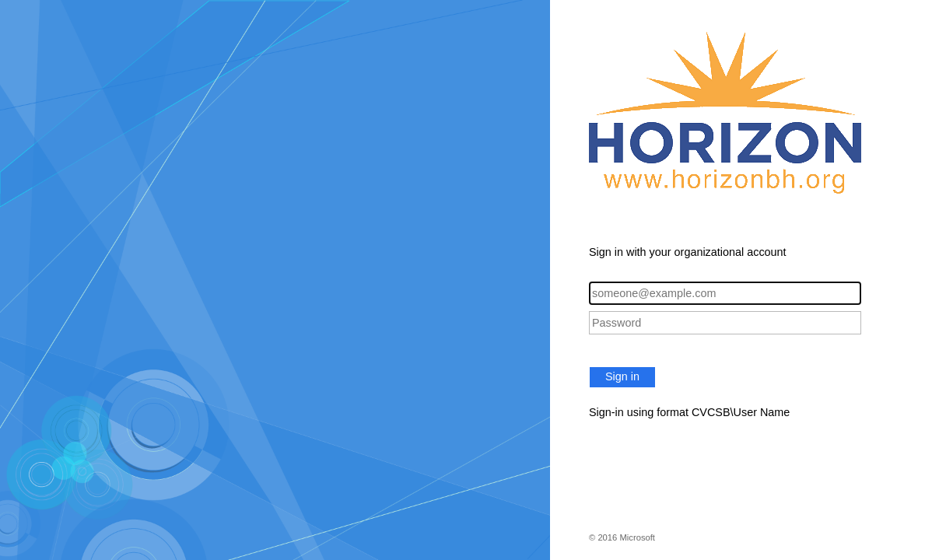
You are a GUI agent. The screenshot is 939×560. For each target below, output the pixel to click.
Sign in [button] (622, 376)
